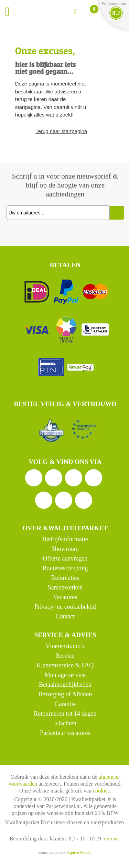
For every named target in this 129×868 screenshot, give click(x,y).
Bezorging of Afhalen (65, 694)
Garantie (65, 704)
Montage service (65, 675)
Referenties (65, 578)
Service (65, 656)
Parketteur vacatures (65, 733)
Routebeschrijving (65, 568)
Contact (65, 616)
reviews (111, 839)
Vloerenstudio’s (65, 646)
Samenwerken (65, 587)
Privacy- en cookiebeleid (65, 607)
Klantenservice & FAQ (65, 665)
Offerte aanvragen (65, 558)
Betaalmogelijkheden (65, 685)
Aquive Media (79, 852)
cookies (101, 791)
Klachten (65, 723)
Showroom (65, 549)
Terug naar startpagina (61, 131)
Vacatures (65, 597)
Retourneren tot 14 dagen (65, 714)
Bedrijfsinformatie (65, 539)
